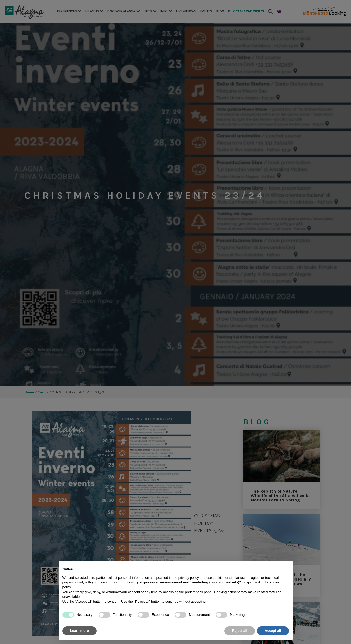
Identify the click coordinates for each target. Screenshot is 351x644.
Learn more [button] (80, 631)
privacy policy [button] (189, 578)
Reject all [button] (240, 631)
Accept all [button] (273, 631)
